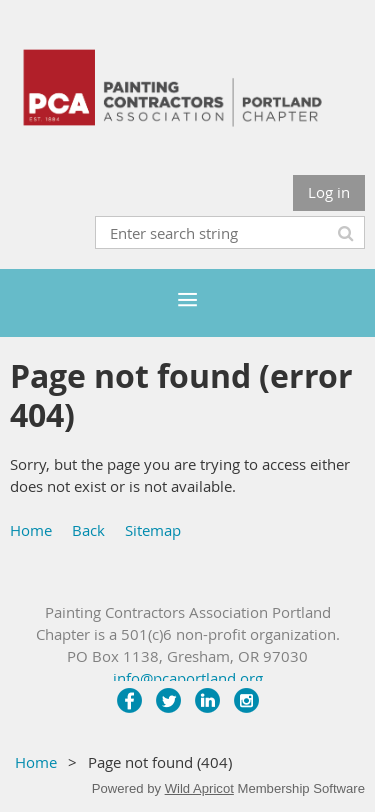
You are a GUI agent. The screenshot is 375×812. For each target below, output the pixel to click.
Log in (329, 192)
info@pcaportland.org (188, 678)
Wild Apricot (199, 788)
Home (31, 530)
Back (88, 530)
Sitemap (153, 530)
